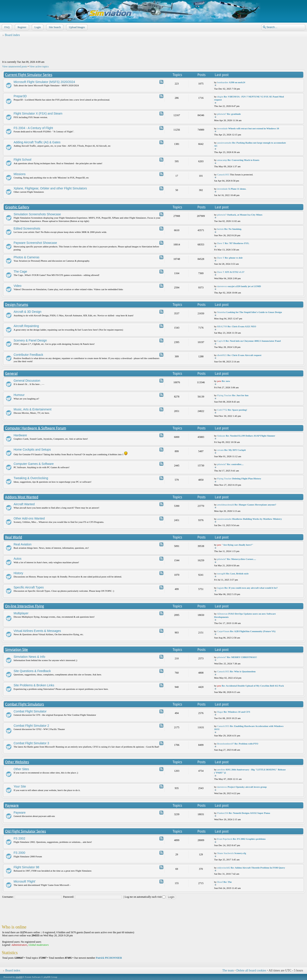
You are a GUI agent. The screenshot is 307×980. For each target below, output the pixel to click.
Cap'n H (221, 341)
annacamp (222, 160)
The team (228, 970)
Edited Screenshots (27, 228)
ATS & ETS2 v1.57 (235, 272)
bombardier (223, 82)
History (18, 573)
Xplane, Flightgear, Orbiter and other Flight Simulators (50, 188)
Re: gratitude (234, 114)
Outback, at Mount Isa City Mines (245, 215)
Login (37, 27)
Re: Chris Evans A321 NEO (242, 326)
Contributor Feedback (28, 355)
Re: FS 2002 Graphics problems (249, 839)
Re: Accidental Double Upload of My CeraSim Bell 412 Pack (253, 686)
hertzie (220, 229)
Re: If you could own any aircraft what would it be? (251, 588)
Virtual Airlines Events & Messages (37, 631)
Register (21, 27)
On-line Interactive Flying (24, 606)
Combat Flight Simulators (24, 704)
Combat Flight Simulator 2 (31, 726)
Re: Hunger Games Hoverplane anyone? (255, 505)
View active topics (39, 67)
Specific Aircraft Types (29, 587)
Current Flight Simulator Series (29, 75)
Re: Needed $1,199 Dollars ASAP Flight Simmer (251, 436)
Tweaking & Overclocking (31, 478)
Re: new (226, 381)
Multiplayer (21, 613)
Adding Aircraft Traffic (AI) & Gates (37, 142)
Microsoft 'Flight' (25, 881)
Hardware (20, 435)
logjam (220, 588)
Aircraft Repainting (26, 326)
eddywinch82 (224, 868)
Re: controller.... (235, 464)
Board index (12, 35)
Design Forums (17, 305)
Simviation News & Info (29, 657)
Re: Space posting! (237, 410)
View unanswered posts (15, 67)
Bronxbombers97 (225, 744)
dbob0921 (222, 355)
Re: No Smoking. (233, 229)
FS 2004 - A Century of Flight (33, 128)
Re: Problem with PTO (246, 744)
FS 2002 (19, 838)
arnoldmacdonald (225, 505)
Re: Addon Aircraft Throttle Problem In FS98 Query (258, 868)
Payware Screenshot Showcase (35, 243)
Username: (8, 897)
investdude (222, 128)
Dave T (221, 243)
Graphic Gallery (17, 207)
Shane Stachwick (225, 853)
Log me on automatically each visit (145, 897)
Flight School (22, 160)
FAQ (6, 27)
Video (18, 286)
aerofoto (221, 770)
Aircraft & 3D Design (28, 312)
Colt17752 (222, 410)
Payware (12, 805)
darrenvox (222, 286)
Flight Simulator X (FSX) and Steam (38, 113)
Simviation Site (16, 650)
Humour (19, 395)
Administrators (19, 945)
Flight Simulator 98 (26, 867)
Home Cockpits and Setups (32, 450)
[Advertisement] (153, 49)
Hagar (220, 712)
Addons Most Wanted (22, 497)
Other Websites (17, 762)
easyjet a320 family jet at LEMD (244, 286)
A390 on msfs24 (237, 82)
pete (219, 381)
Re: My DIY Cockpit (235, 450)
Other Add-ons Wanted (29, 518)
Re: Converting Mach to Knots (244, 160)
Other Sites (21, 769)
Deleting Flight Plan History (247, 478)
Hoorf (220, 882)
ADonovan (222, 614)
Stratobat (221, 312)
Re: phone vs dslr (234, 258)
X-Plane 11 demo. (237, 189)
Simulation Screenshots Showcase (37, 214)
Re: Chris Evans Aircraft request (244, 355)
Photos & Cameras (27, 257)
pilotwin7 (222, 114)
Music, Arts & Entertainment (33, 409)
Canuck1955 (223, 174)
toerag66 (221, 574)
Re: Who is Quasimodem (243, 671)
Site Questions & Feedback (32, 671)
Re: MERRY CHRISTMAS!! (242, 657)
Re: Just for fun (240, 395)
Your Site (20, 786)
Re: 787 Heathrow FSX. (237, 243)
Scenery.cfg (240, 853)
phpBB (19, 977)
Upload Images (76, 27)
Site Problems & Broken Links (34, 685)
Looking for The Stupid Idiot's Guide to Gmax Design (254, 312)
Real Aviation (22, 544)
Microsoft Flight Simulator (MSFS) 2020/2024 (44, 82)
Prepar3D (20, 96)
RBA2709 (222, 326)
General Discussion (27, 381)
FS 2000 (19, 853)
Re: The (228, 882)
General (11, 373)
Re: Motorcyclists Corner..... (241, 559)
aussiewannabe (224, 143)
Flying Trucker (224, 395)
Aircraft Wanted (24, 504)
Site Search (54, 27)
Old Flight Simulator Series (25, 831)
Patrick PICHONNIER (109, 958)
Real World (13, 537)
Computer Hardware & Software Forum (36, 428)
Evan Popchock (225, 839)
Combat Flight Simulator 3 (31, 743)
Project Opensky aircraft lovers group (247, 787)
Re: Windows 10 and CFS (237, 712)
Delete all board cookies (251, 970)
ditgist (220, 97)
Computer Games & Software (34, 464)
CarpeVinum (223, 631)
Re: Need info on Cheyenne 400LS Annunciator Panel (253, 341)
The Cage (20, 272)
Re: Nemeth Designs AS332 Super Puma (249, 813)
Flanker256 (223, 813)
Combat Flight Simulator (30, 711)
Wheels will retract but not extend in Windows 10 (254, 128)
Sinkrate (221, 436)
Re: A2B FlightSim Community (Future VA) (253, 631)
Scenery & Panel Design (30, 340)
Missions (20, 174)
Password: (69, 897)
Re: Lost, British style (237, 574)
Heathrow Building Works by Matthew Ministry (257, 519)
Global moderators (39, 945)
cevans (220, 450)
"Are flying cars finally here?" (237, 545)
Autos (18, 559)
